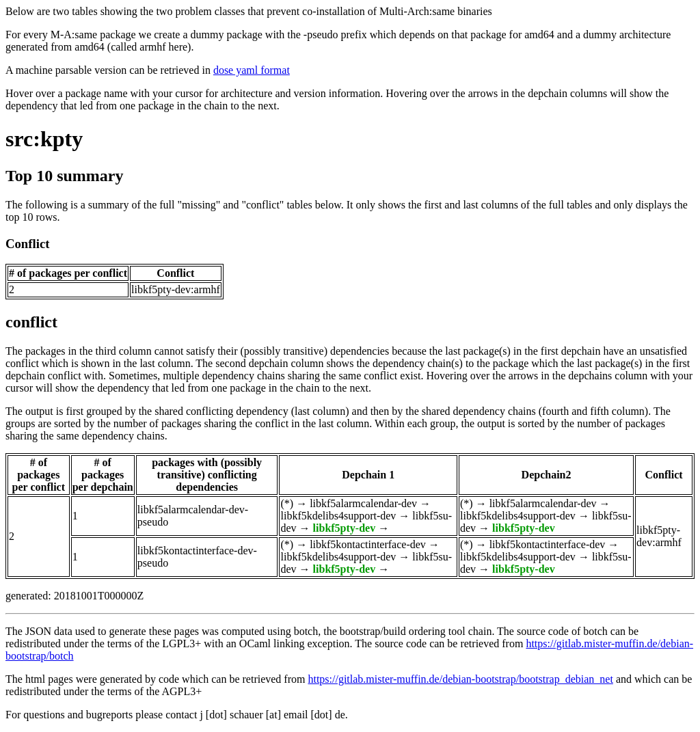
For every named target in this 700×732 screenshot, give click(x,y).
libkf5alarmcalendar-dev (363, 503)
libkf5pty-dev (345, 528)
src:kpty (44, 139)
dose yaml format (252, 70)
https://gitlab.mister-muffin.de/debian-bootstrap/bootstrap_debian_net (460, 679)
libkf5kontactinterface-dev (368, 544)
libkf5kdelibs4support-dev (338, 516)
